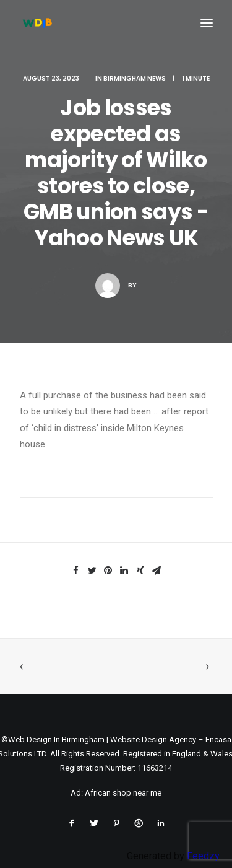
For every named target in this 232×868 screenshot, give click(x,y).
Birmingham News (135, 78)
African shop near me (123, 793)
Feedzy (203, 856)
